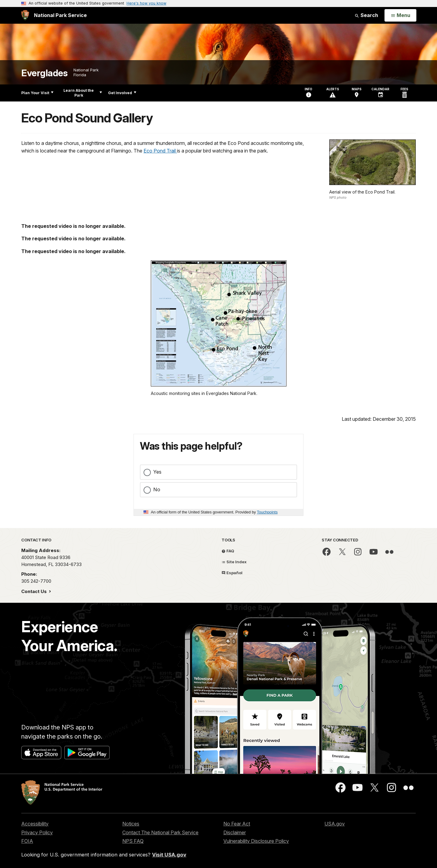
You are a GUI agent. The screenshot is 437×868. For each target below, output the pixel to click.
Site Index (234, 562)
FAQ (228, 551)
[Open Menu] (400, 15)
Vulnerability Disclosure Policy (256, 841)
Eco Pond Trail (160, 151)
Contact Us (35, 591)
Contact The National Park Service (160, 832)
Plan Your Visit (37, 93)
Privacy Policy (37, 832)
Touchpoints (267, 512)
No (157, 489)
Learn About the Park (83, 93)
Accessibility (35, 824)
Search (366, 15)
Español (232, 573)
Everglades (44, 73)
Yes (157, 472)
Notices (131, 824)
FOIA (27, 841)
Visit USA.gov (169, 855)
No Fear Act (237, 824)
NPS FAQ (133, 841)
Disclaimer (235, 832)
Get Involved (122, 93)
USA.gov (335, 824)
